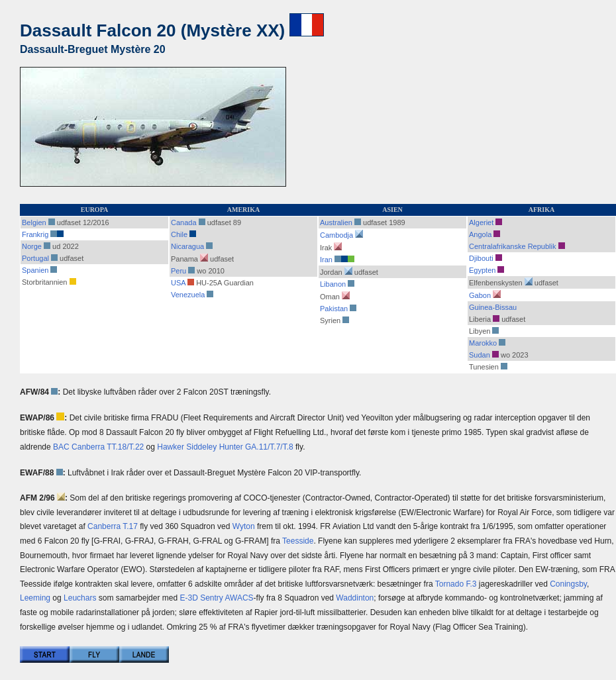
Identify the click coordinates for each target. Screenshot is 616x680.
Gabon (480, 295)
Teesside (298, 541)
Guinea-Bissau (493, 307)
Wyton (244, 526)
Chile (179, 234)
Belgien (34, 222)
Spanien (35, 270)
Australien (336, 222)
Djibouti (481, 258)
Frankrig (35, 234)
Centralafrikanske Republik (512, 246)
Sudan (480, 355)
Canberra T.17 (113, 526)
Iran (326, 260)
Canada (184, 222)
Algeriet (481, 222)
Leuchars (80, 598)
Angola (480, 234)
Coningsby (568, 584)
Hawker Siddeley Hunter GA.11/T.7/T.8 (225, 447)
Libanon (333, 284)
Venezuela (188, 295)
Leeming (35, 598)
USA (178, 283)
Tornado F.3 (456, 584)
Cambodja (336, 235)
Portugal (35, 258)
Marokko (483, 343)
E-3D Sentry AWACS (216, 598)
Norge (32, 246)
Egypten (482, 270)
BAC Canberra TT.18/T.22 (98, 447)
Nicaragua (192, 246)
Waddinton (355, 598)
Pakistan (334, 309)
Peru (179, 271)
